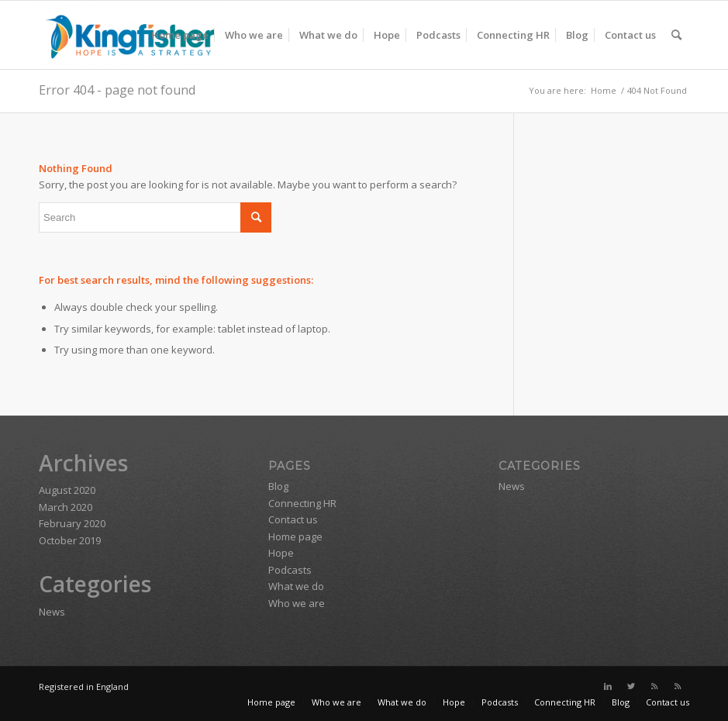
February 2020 (72, 523)
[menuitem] (180, 35)
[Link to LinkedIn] (608, 686)
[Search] (676, 35)
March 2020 (66, 507)
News (52, 612)
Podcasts (290, 570)
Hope (281, 553)
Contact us (293, 519)
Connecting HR (302, 503)
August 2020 (67, 490)
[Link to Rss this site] (654, 686)
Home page (295, 536)
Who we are (297, 603)
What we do (296, 586)
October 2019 (70, 540)
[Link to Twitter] (631, 686)
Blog (278, 486)
